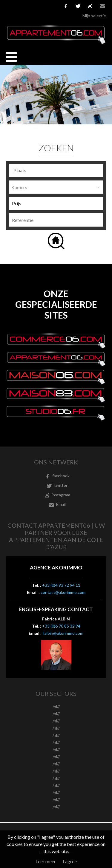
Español (27, 6)
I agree (70, 861)
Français (9, 6)
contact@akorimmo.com (63, 592)
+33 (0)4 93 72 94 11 (61, 585)
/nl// (56, 706)
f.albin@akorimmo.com (63, 633)
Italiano (36, 6)
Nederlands (45, 6)
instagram (90, 6)
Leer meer (46, 861)
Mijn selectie (94, 16)
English (18, 6)
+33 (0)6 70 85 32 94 (61, 626)
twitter (78, 6)
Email (102, 6)
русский (54, 6)
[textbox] (57, 170)
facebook (66, 6)
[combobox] (56, 170)
